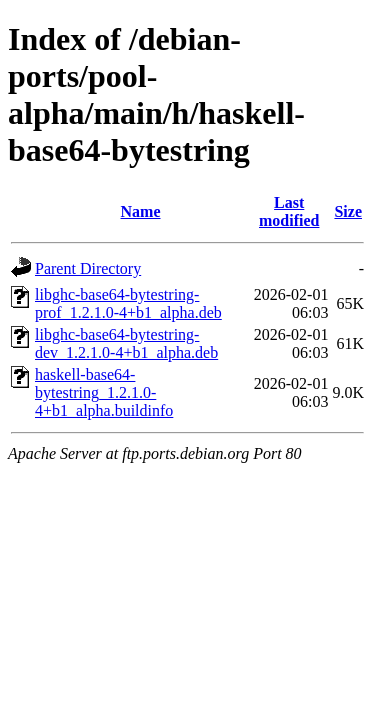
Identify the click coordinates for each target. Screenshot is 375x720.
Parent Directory (88, 268)
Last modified (289, 211)
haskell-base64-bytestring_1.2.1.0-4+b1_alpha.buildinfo (104, 392)
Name (141, 211)
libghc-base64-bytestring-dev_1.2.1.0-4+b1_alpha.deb (126, 343)
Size (348, 211)
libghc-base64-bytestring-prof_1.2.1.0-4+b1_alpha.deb (128, 303)
